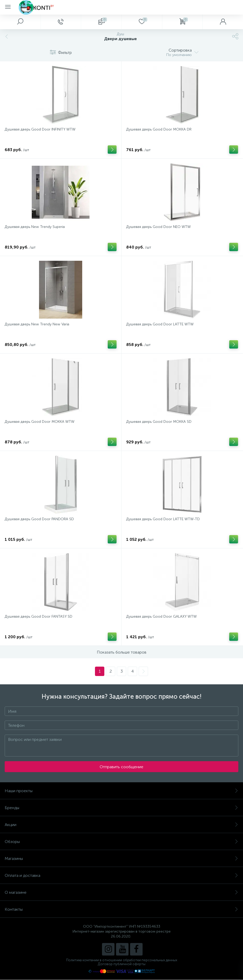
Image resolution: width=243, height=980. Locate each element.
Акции (122, 825)
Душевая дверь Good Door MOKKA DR (159, 129)
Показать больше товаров (122, 652)
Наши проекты (122, 791)
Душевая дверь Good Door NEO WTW (158, 227)
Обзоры (122, 842)
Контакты (122, 909)
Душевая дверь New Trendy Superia (35, 227)
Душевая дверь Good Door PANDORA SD (39, 519)
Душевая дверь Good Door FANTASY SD (39, 616)
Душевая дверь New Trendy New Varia (37, 324)
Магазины (122, 858)
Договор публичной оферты (122, 964)
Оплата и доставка (122, 875)
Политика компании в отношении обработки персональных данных (122, 960)
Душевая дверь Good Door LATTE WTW (160, 324)
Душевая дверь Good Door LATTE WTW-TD (163, 519)
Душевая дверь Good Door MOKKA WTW (40, 422)
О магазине (122, 892)
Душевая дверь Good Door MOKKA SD (159, 422)
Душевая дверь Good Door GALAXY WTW (161, 616)
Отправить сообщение (122, 767)
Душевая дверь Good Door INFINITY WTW (40, 129)
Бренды (122, 808)
